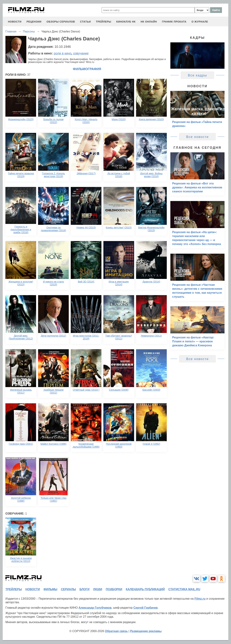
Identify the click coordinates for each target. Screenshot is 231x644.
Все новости (198, 137)
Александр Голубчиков (95, 608)
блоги (84, 589)
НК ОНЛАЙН (149, 22)
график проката (174, 22)
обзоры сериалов (61, 22)
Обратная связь (116, 631)
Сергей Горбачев (145, 608)
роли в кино (63, 53)
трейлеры (103, 22)
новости (15, 22)
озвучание (81, 53)
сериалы (68, 589)
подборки (114, 589)
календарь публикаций (145, 589)
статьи (85, 22)
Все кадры (197, 75)
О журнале (200, 22)
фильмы (50, 589)
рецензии (34, 22)
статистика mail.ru (184, 589)
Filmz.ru (200, 599)
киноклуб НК (126, 22)
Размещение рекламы (146, 631)
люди (98, 589)
